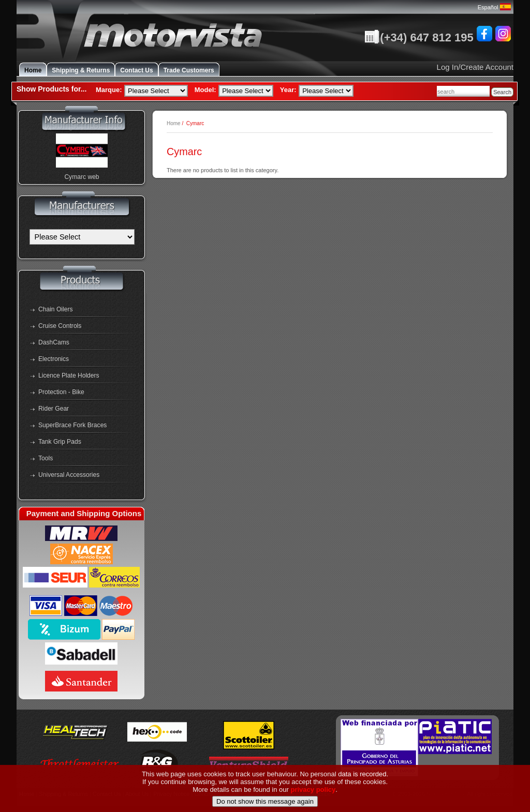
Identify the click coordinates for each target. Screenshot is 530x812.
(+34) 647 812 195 (419, 37)
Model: (205, 90)
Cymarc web (82, 177)
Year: (288, 90)
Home (33, 70)
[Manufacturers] (82, 237)
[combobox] (463, 91)
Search (502, 92)
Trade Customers (189, 70)
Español (494, 7)
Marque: (109, 90)
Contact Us (136, 70)
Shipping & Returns (81, 70)
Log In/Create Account (475, 67)
